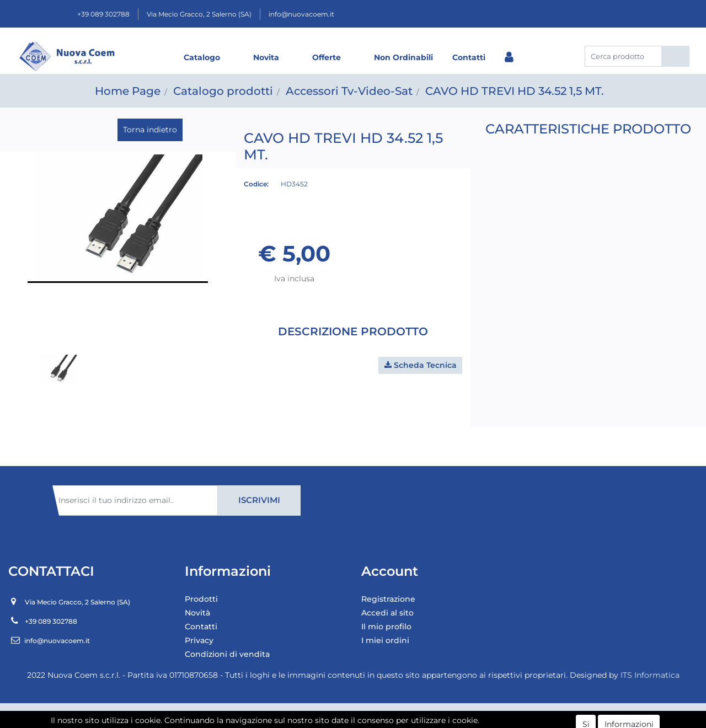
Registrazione (388, 599)
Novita (266, 57)
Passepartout (377, 715)
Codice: (256, 184)
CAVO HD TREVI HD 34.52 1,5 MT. (515, 91)
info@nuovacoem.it (301, 14)
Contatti (469, 57)
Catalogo (202, 57)
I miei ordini (385, 640)
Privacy (199, 640)
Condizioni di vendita (227, 654)
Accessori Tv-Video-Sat (349, 91)
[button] (675, 56)
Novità (197, 613)
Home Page (128, 91)
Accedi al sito (387, 613)
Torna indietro (150, 130)
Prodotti (201, 599)
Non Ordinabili (403, 57)
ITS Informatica (650, 675)
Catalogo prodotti (223, 91)
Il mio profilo (386, 627)
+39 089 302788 (103, 14)
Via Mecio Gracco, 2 (199, 14)
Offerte (327, 57)
